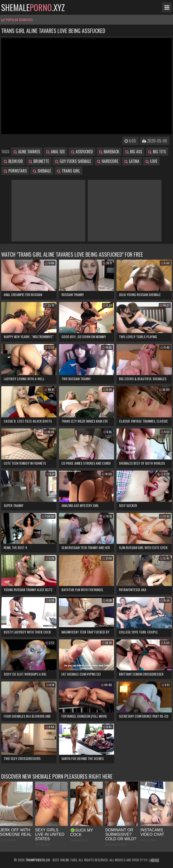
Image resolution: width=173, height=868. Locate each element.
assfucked (82, 152)
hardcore (108, 161)
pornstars (15, 171)
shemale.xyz (33, 7)
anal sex (56, 152)
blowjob (13, 161)
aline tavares (27, 152)
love (151, 161)
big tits (157, 152)
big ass (134, 152)
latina (132, 161)
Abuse (155, 860)
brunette (39, 161)
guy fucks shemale (73, 161)
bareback (109, 152)
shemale (42, 171)
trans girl (68, 171)
